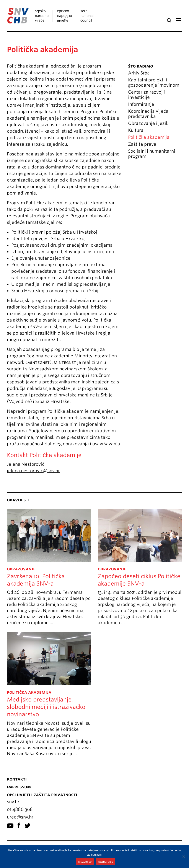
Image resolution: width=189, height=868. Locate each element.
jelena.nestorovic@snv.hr (33, 471)
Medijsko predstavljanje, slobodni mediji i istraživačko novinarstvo (46, 707)
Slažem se (85, 862)
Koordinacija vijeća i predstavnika (149, 114)
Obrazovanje (21, 569)
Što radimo (141, 66)
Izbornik (178, 20)
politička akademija (29, 692)
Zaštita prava (142, 144)
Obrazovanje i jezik (148, 123)
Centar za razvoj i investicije (147, 95)
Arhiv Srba (139, 73)
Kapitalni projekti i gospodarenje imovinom (154, 83)
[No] (184, 856)
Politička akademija (149, 137)
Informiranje (141, 104)
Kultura (136, 130)
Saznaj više (106, 862)
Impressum (19, 787)
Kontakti (17, 779)
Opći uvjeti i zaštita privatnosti (42, 795)
